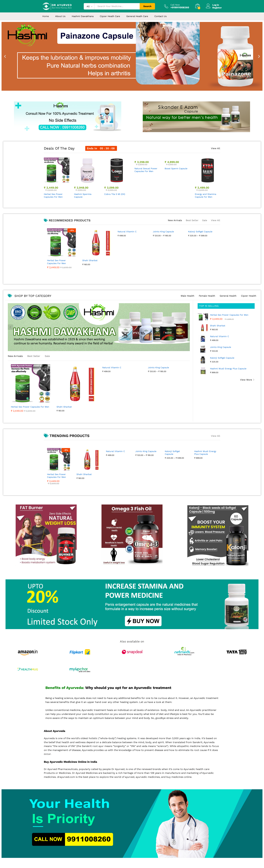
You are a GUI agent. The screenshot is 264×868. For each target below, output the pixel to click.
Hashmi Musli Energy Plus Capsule (228, 369)
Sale (205, 220)
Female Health (207, 296)
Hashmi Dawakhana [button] (83, 16)
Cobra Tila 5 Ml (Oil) (115, 194)
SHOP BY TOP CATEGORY (30, 296)
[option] (57, 178)
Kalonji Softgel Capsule (222, 358)
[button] (5, 56)
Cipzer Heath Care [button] (110, 16)
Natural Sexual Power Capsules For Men (146, 195)
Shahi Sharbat (218, 326)
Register (217, 8)
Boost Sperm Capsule (176, 194)
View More (246, 380)
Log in (212, 5)
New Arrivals (175, 220)
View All (216, 148)
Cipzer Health (249, 296)
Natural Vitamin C (220, 336)
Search (147, 6)
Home (46, 16)
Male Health (187, 296)
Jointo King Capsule (221, 347)
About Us (60, 16)
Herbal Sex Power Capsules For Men (53, 195)
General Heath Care (137, 16)
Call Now (175, 5)
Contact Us (161, 16)
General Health (228, 296)
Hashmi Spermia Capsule (83, 195)
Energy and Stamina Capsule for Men (206, 195)
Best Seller (192, 220)
